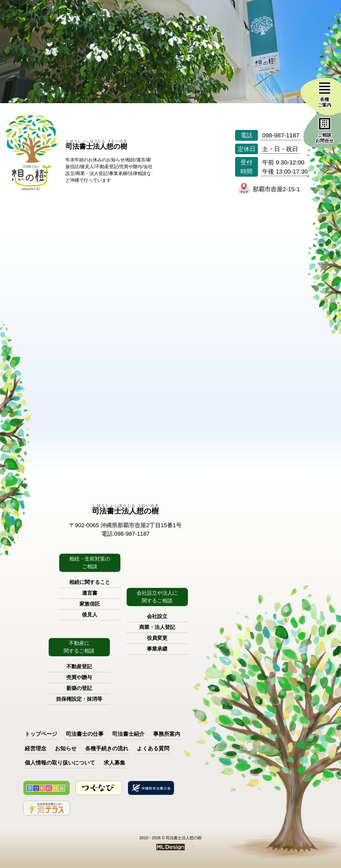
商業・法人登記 (157, 627)
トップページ (41, 734)
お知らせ (66, 748)
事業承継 (157, 649)
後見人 (90, 615)
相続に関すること (90, 582)
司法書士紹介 (128, 734)
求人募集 (114, 763)
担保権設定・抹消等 (79, 699)
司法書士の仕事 (85, 734)
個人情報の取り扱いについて (60, 763)
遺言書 (90, 593)
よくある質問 (153, 748)
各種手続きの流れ (107, 748)
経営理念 (36, 748)
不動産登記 (79, 667)
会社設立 (157, 616)
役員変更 (157, 638)
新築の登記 (79, 688)
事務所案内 (167, 734)
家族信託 (90, 604)
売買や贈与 (79, 677)
